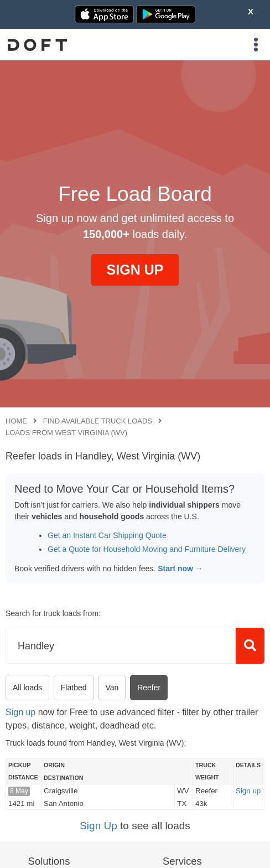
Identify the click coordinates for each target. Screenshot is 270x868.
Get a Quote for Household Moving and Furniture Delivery (147, 549)
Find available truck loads (98, 421)
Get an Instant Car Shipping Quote (107, 535)
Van (112, 688)
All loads (27, 688)
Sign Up (98, 826)
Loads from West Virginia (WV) (66, 433)
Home (16, 421)
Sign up (20, 712)
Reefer (149, 688)
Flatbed (74, 688)
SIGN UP (135, 270)
